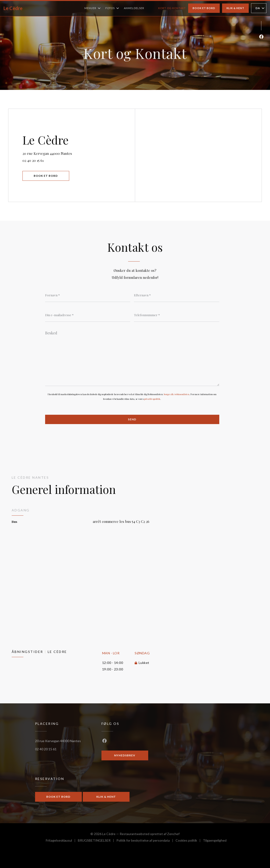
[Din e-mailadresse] (88, 315)
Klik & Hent (235, 8)
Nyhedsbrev (125, 755)
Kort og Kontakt (172, 8)
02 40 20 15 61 (33, 160)
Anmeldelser (134, 8)
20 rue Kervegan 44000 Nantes (66, 153)
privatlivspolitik (152, 399)
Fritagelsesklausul (62, 841)
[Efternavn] (177, 295)
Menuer (93, 8)
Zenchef (173, 834)
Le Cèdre (13, 8)
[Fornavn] (88, 295)
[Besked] (132, 357)
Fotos (112, 8)
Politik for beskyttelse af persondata (146, 841)
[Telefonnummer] (177, 315)
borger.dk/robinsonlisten (177, 394)
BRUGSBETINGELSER (97, 841)
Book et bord (204, 8)
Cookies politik (189, 841)
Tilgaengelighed (215, 841)
